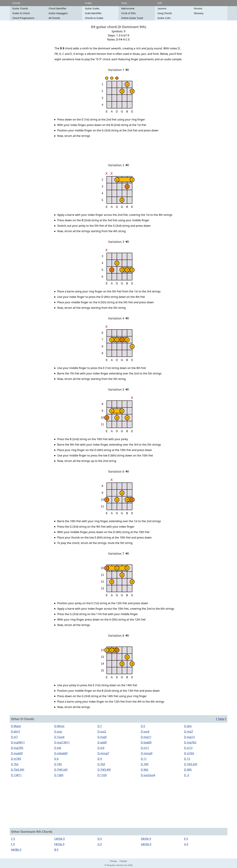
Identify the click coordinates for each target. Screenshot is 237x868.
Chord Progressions (23, 18)
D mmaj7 (103, 753)
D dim (188, 726)
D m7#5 (16, 759)
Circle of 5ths (128, 13)
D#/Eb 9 (146, 839)
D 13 (187, 759)
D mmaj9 (147, 753)
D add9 (102, 742)
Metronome (128, 8)
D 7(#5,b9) (61, 770)
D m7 (14, 737)
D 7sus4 (59, 737)
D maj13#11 (62, 742)
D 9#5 (188, 770)
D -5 (187, 775)
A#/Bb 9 (16, 850)
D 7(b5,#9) (18, 770)
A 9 (186, 844)
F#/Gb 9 (59, 844)
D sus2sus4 (148, 775)
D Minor (59, 726)
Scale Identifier (93, 13)
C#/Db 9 (59, 839)
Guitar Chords (20, 8)
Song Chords (165, 13)
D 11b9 (102, 775)
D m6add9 (61, 753)
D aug (58, 732)
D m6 (58, 748)
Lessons (162, 8)
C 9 (13, 839)
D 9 (100, 759)
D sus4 (145, 732)
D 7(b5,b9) (191, 764)
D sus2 (102, 732)
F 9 (13, 844)
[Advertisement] (119, 152)
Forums (198, 8)
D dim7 (16, 732)
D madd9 (17, 753)
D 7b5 (15, 764)
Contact (123, 861)
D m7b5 (189, 753)
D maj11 (146, 737)
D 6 (56, 759)
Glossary (199, 13)
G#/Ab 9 (146, 844)
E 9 (186, 839)
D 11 (144, 759)
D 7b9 (101, 764)
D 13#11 (16, 775)
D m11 (145, 748)
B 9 (56, 850)
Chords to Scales (94, 18)
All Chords (54, 18)
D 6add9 (146, 742)
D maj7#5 (17, 748)
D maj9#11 (18, 742)
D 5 (143, 726)
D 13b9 (59, 775)
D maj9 (102, 737)
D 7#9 (145, 764)
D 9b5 (145, 770)
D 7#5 (58, 764)
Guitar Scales (92, 8)
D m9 (101, 748)
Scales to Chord (21, 13)
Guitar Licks (164, 18)
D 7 (100, 726)
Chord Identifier (58, 8)
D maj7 (189, 732)
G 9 (100, 844)
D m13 (188, 748)
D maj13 (189, 737)
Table (221, 719)
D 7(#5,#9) (104, 770)
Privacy (113, 861)
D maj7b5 (190, 742)
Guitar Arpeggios (58, 13)
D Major (16, 726)
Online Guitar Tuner (132, 18)
